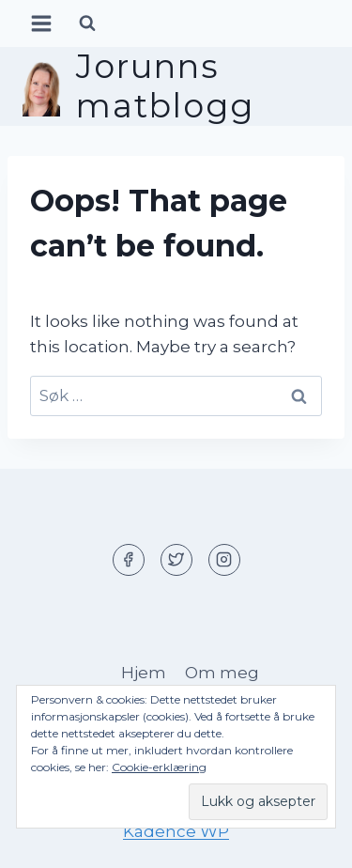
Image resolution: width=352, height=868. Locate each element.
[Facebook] (129, 560)
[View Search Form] (87, 23)
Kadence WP (176, 831)
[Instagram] (224, 560)
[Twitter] (176, 560)
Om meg (222, 673)
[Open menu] (42, 23)
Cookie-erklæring (159, 767)
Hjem (144, 673)
